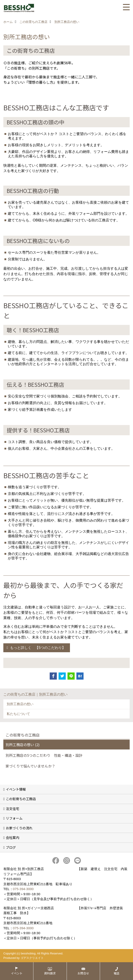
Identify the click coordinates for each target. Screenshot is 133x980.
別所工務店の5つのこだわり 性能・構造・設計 (44, 755)
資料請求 (50, 973)
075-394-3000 (23, 889)
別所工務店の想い (20, 704)
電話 (117, 973)
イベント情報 (16, 789)
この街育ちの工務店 (21, 799)
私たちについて (18, 714)
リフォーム (14, 818)
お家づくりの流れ (19, 828)
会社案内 (12, 837)
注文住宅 (12, 809)
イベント (17, 973)
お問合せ (83, 973)
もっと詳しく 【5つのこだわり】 (38, 648)
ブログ (11, 847)
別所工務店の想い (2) (23, 745)
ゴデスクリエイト (32, 958)
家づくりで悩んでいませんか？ (30, 766)
